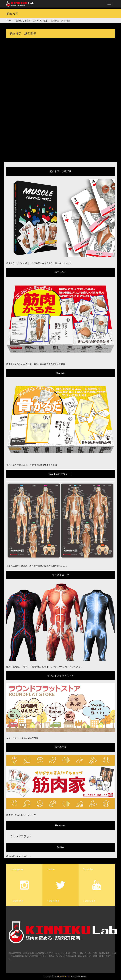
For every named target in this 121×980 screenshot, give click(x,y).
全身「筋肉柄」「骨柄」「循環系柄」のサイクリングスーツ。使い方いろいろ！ (44, 667)
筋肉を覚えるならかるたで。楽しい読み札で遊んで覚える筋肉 (36, 364)
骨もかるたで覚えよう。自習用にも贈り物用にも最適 (32, 465)
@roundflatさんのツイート (19, 856)
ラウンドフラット (21, 836)
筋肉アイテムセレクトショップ (21, 815)
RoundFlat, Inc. (64, 976)
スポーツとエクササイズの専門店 (22, 738)
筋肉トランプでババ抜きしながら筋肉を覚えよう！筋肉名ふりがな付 (39, 263)
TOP (9, 21)
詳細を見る (18, 901)
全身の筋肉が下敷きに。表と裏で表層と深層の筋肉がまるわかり (37, 566)
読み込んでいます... (60, 101)
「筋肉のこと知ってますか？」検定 (31, 21)
